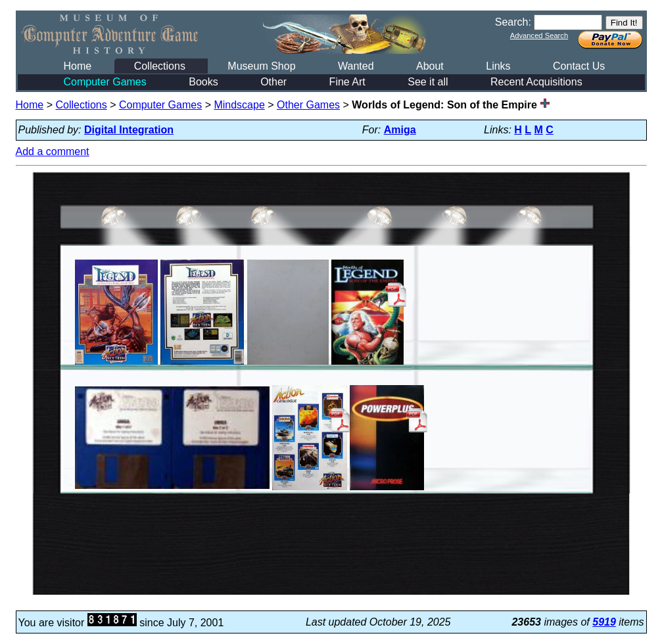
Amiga (400, 130)
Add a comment (53, 151)
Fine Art (347, 82)
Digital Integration (129, 130)
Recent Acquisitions (536, 82)
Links (498, 66)
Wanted (356, 66)
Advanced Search (539, 35)
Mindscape (239, 105)
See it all (428, 82)
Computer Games (105, 82)
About (430, 66)
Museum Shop (261, 66)
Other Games (308, 105)
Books (203, 82)
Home (78, 66)
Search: (513, 22)
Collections (160, 66)
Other (273, 82)
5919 (604, 622)
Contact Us (579, 66)
